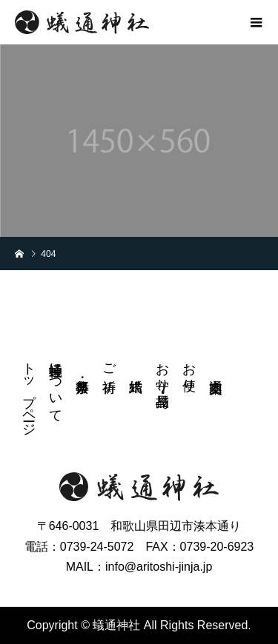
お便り (189, 369)
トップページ (29, 392)
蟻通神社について (56, 385)
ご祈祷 (109, 362)
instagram (251, 395)
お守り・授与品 (162, 369)
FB (251, 365)
